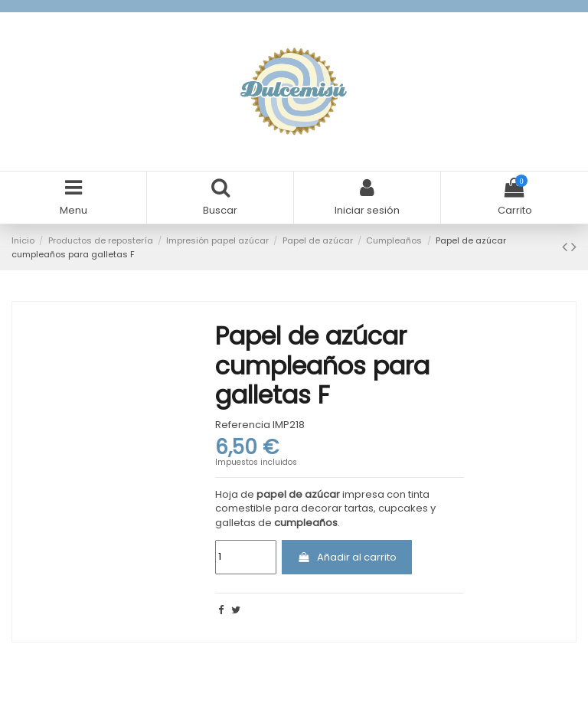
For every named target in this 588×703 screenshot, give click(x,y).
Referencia (243, 425)
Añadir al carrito (347, 557)
